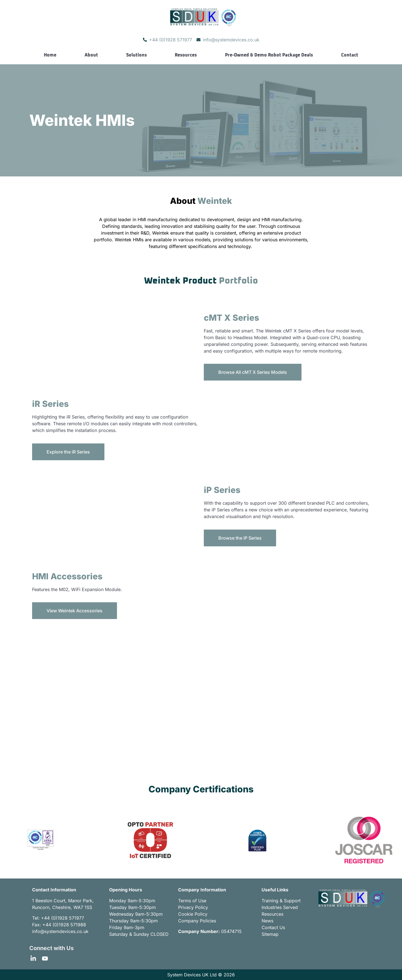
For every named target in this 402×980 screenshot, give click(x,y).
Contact (350, 55)
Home (50, 55)
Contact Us (273, 927)
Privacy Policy (193, 907)
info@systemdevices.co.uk (60, 931)
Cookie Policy (193, 914)
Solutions (137, 55)
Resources (186, 55)
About (91, 55)
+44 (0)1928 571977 (63, 918)
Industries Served (280, 907)
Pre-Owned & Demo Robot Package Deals (269, 55)
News (267, 921)
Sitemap (270, 934)
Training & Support (281, 901)
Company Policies (197, 921)
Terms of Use (192, 901)
